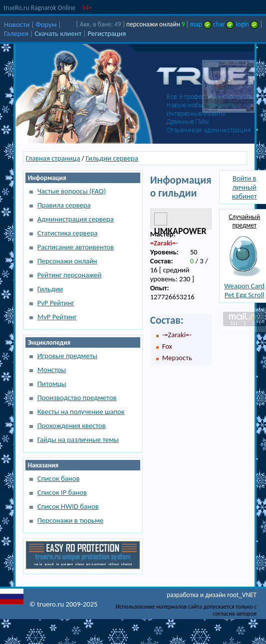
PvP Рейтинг (56, 303)
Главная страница (53, 158)
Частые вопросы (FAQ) (72, 191)
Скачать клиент (58, 33)
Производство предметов (77, 398)
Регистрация (107, 33)
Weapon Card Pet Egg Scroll (244, 290)
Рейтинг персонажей (70, 275)
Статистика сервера (68, 233)
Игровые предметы (67, 356)
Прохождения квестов (72, 426)
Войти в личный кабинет (245, 187)
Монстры (52, 370)
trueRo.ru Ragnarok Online (39, 8)
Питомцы (52, 384)
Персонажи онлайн (67, 261)
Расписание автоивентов (76, 247)
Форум (46, 24)
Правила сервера (64, 205)
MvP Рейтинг (57, 317)
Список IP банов (62, 492)
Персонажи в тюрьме (71, 520)
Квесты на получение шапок (81, 412)
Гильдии (50, 289)
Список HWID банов (68, 506)
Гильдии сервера (112, 158)
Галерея (16, 33)
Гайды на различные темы (78, 439)
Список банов (59, 478)
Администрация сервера (76, 219)
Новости (17, 24)
